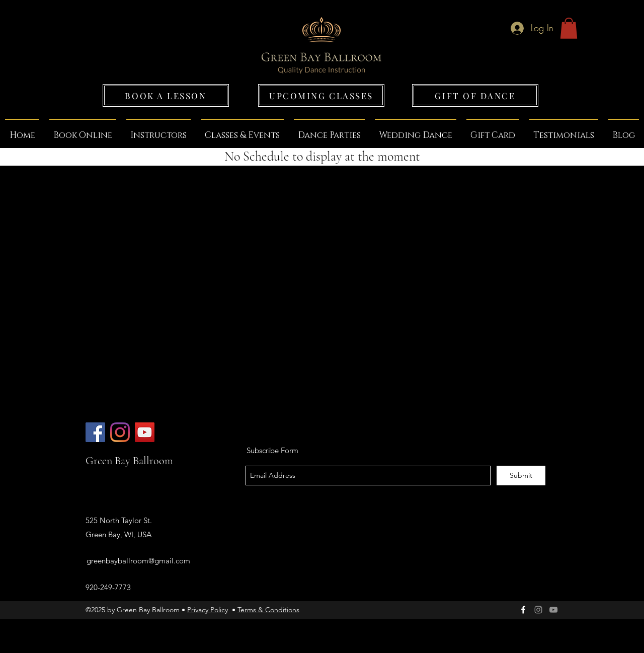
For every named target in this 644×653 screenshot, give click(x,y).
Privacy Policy (208, 610)
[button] (569, 28)
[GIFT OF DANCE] (475, 95)
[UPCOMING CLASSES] (321, 95)
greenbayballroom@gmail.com (138, 561)
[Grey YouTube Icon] (553, 610)
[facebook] (523, 610)
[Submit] (521, 476)
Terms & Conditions (268, 610)
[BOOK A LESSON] (166, 95)
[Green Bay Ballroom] (95, 432)
